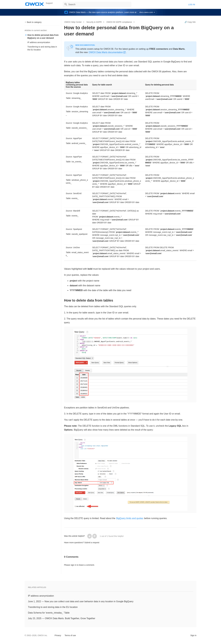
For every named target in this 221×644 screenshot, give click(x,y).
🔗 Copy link (190, 22)
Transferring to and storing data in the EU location (42, 48)
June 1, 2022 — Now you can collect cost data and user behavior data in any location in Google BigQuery (81, 601)
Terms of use (70, 635)
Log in (192, 5)
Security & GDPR (94, 22)
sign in (73, 565)
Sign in (193, 635)
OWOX (35, 4)
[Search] (97, 4)
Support (49, 3)
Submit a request (92, 543)
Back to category (34, 22)
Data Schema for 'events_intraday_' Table (49, 613)
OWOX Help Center (73, 22)
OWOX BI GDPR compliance (119, 22)
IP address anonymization (39, 42)
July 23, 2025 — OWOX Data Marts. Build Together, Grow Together (62, 618)
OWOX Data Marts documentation (106, 52)
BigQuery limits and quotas (130, 518)
